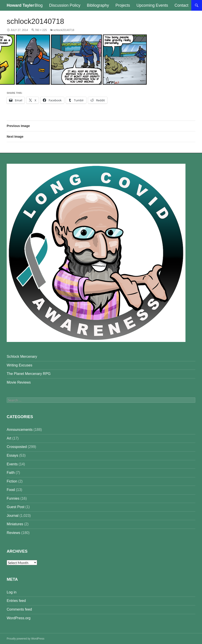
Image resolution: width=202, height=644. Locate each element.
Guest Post (16, 507)
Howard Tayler (20, 5)
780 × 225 (41, 30)
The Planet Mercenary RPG (29, 374)
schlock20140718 (64, 30)
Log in (12, 592)
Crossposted (17, 447)
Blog (39, 5)
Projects (123, 5)
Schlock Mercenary (22, 357)
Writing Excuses (19, 365)
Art (9, 438)
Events (12, 464)
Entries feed (16, 601)
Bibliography (98, 5)
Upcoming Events (152, 5)
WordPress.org (19, 618)
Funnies (13, 498)
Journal (13, 516)
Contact (181, 5)
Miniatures (15, 524)
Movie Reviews (19, 382)
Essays (13, 455)
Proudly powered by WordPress (26, 639)
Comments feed (19, 609)
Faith (11, 473)
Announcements (20, 430)
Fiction (12, 481)
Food (11, 490)
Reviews (13, 533)
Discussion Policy (65, 5)
